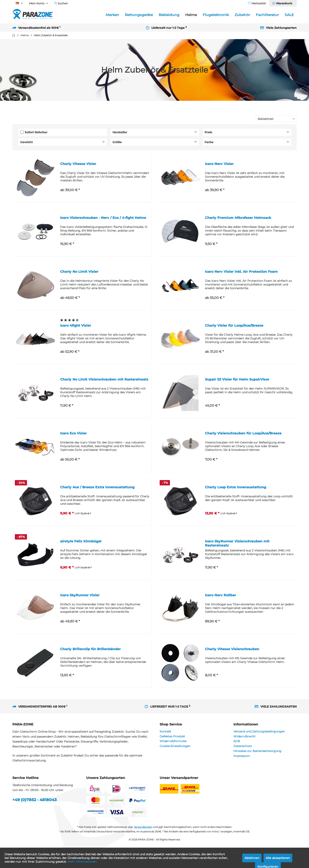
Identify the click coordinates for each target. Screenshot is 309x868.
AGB (237, 741)
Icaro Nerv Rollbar (221, 595)
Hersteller (120, 132)
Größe (117, 142)
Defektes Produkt (172, 736)
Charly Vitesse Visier (78, 164)
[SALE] (289, 15)
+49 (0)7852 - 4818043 (35, 800)
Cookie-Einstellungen (175, 746)
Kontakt (165, 731)
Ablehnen (252, 858)
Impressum (242, 756)
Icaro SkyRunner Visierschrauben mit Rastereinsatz (237, 543)
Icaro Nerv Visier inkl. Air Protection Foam (241, 272)
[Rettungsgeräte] (139, 15)
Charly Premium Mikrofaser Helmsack (238, 218)
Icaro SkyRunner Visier (80, 595)
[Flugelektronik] (216, 15)
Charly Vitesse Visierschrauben (232, 649)
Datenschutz (243, 746)
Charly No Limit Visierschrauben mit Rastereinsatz (104, 379)
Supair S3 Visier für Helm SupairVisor (237, 379)
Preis (208, 132)
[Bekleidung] (169, 15)
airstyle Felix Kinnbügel (81, 541)
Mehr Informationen (82, 862)
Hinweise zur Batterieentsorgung (257, 751)
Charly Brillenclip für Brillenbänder (90, 649)
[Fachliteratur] (267, 15)
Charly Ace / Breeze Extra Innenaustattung (97, 487)
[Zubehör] (242, 15)
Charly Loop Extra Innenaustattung (236, 487)
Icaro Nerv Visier (219, 164)
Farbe (209, 142)
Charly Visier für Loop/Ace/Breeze (234, 325)
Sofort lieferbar (36, 132)
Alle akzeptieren (278, 858)
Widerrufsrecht (244, 736)
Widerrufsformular (173, 741)
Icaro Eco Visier (73, 433)
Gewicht (26, 142)
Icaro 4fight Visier (76, 325)
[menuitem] (283, 3)
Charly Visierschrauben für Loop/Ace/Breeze (243, 433)
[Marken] (112, 15)
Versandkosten (143, 827)
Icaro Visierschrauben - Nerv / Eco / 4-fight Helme (103, 218)
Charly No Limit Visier (79, 272)
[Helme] (191, 15)
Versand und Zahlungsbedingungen (259, 731)
